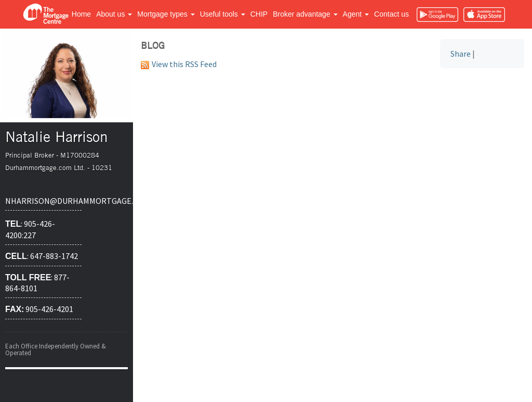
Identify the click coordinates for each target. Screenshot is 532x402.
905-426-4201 (39, 309)
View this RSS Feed (179, 64)
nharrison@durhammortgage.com (43, 201)
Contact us (391, 14)
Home (81, 14)
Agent (356, 14)
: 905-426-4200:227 (30, 229)
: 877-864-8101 (37, 283)
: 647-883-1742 (42, 256)
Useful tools (223, 14)
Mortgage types (166, 14)
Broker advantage (305, 14)
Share (461, 54)
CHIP (259, 14)
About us (114, 14)
